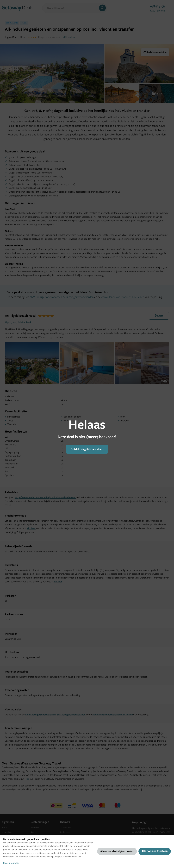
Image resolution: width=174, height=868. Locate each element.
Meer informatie (11, 863)
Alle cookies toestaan (155, 851)
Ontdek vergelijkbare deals (87, 449)
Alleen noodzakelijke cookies (117, 851)
